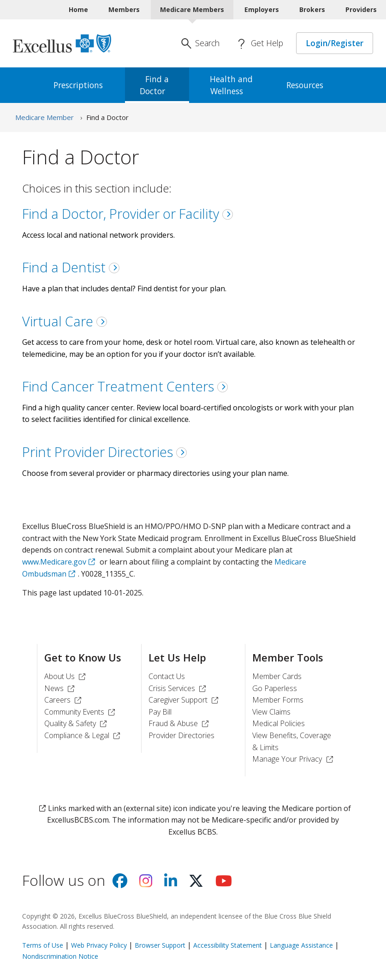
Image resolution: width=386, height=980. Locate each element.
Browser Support (160, 945)
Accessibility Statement (228, 945)
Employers (262, 9)
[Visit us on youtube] (224, 884)
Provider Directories (181, 735)
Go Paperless (275, 688)
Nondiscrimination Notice (60, 956)
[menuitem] (83, 85)
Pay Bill (160, 712)
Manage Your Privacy (294, 759)
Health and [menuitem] (231, 85)
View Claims (271, 712)
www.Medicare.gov (54, 562)
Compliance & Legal (83, 735)
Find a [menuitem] (157, 85)
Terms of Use (43, 945)
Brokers (312, 9)
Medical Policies (279, 723)
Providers (361, 9)
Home (78, 9)
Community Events (81, 712)
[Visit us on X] (196, 884)
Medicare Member (45, 117)
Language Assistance (301, 945)
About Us (66, 676)
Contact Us (167, 676)
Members (124, 9)
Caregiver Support (185, 700)
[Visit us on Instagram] (146, 884)
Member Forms (278, 700)
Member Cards (277, 676)
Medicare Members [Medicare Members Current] (192, 9)
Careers (64, 700)
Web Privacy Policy (99, 945)
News (61, 688)
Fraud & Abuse (180, 723)
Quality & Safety (77, 723)
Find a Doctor (107, 117)
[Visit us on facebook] (120, 884)
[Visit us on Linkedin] (171, 884)
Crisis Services (178, 688)
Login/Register (335, 43)
